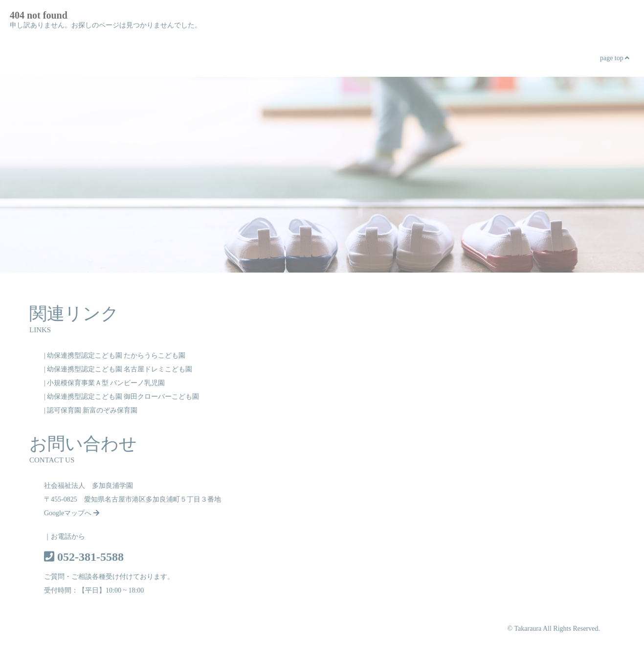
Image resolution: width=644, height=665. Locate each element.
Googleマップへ (72, 513)
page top (615, 58)
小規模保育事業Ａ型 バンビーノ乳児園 (106, 383)
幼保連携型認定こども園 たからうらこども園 (116, 355)
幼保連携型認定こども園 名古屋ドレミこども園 (120, 369)
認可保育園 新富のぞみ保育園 (92, 410)
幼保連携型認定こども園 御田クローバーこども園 (123, 397)
